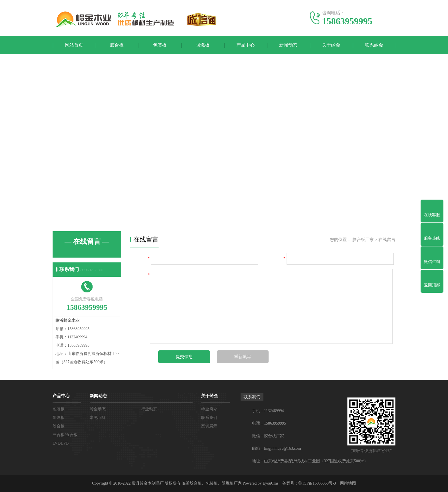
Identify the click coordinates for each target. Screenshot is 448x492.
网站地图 (348, 483)
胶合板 (117, 45)
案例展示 (209, 426)
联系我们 (209, 418)
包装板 (160, 45)
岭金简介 (209, 409)
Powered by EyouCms (260, 483)
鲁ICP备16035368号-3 (317, 483)
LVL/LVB (61, 443)
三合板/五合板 (65, 435)
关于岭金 (331, 45)
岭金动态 (98, 409)
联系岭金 (374, 45)
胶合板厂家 (363, 240)
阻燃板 (203, 45)
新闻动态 (288, 45)
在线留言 (387, 240)
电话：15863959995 (269, 423)
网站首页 (74, 45)
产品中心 (245, 45)
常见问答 (98, 418)
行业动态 (149, 409)
